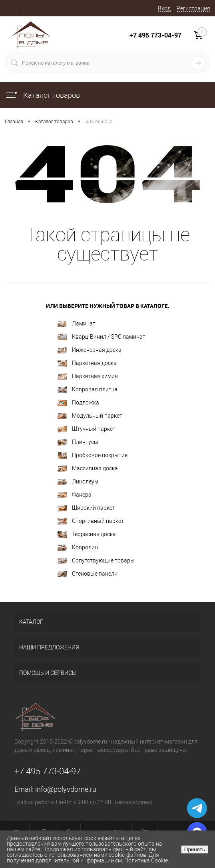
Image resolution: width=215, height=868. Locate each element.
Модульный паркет (90, 416)
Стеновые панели (88, 574)
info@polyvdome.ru (66, 789)
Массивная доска (88, 469)
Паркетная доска (87, 363)
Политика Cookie (146, 860)
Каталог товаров (42, 95)
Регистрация (193, 8)
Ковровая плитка (88, 390)
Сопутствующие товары (96, 561)
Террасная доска (87, 534)
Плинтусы (78, 442)
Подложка (78, 403)
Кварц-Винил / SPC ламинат (102, 337)
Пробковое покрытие (93, 455)
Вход (164, 8)
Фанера (75, 495)
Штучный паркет (87, 429)
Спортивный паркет (91, 521)
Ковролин (78, 547)
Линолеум (78, 482)
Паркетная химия (88, 376)
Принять (195, 849)
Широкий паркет (86, 508)
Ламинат (77, 324)
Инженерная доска (90, 350)
